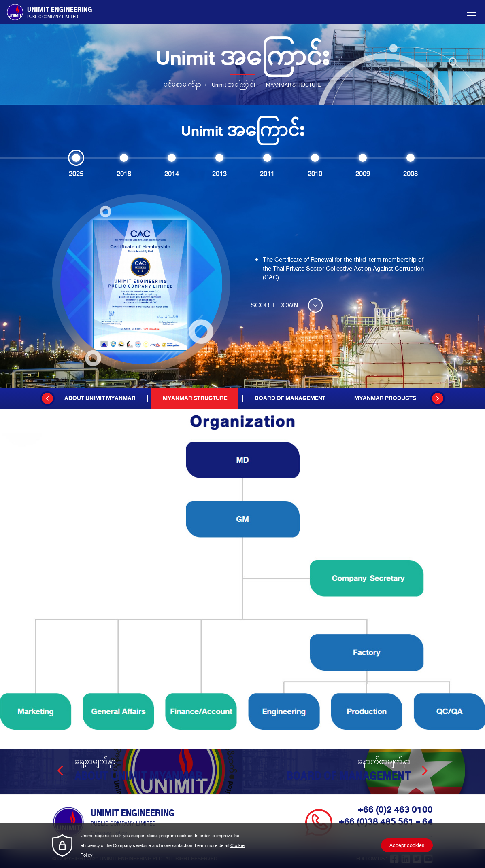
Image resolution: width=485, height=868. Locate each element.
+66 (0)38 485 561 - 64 (386, 822)
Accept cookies (407, 845)
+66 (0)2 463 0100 (395, 810)
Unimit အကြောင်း (234, 85)
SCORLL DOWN (287, 305)
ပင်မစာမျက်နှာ (182, 85)
